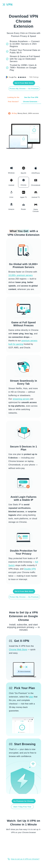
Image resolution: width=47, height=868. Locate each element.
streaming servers (21, 399)
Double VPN (30, 569)
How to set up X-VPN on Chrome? (25, 859)
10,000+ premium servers (21, 275)
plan (31, 697)
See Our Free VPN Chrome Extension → (31, 100)
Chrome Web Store (18, 650)
